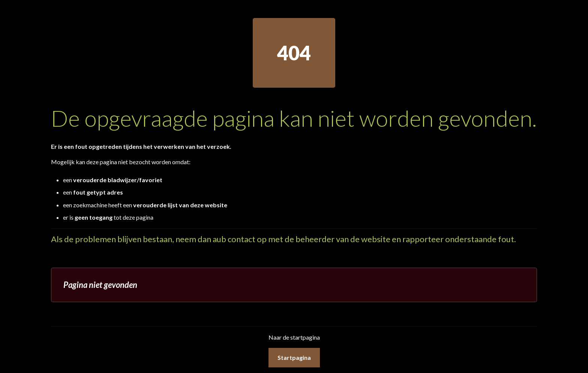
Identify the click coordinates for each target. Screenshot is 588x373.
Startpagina (294, 357)
